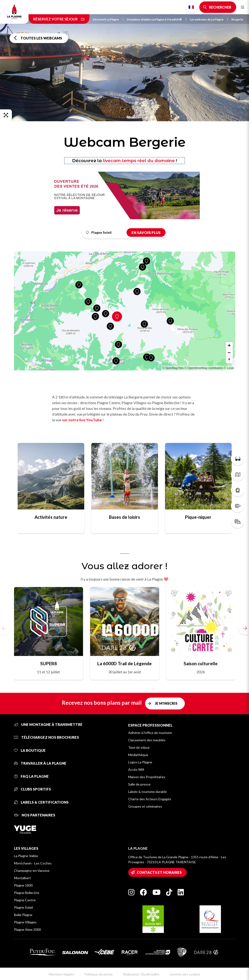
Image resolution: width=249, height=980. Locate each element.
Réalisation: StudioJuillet (141, 974)
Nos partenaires (35, 815)
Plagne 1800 (23, 885)
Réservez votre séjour (59, 19)
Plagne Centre (25, 900)
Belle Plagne (23, 915)
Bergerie (237, 19)
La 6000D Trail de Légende (124, 663)
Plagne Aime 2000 (27, 929)
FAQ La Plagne (31, 776)
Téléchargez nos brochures (46, 737)
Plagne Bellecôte (27, 893)
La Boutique (30, 750)
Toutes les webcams (41, 38)
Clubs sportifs (32, 789)
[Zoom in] (229, 345)
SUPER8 (49, 663)
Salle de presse (139, 784)
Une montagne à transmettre (48, 724)
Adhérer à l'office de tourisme (150, 733)
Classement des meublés (147, 740)
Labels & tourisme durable (147, 792)
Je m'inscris (166, 703)
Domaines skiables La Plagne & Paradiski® (157, 19)
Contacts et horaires (159, 872)
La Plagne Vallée (26, 856)
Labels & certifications (41, 802)
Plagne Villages (25, 922)
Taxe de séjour (139, 747)
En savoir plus (146, 233)
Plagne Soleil (23, 907)
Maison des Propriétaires (147, 777)
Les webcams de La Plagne (209, 19)
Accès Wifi (136, 769)
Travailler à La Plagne (40, 763)
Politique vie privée (99, 974)
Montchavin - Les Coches (33, 863)
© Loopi (229, 368)
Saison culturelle (201, 663)
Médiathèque (138, 755)
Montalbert (22, 878)
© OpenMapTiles (173, 368)
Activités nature (51, 517)
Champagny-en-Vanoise (32, 871)
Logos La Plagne (140, 762)
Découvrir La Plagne (108, 19)
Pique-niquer (198, 517)
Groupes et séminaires (145, 806)
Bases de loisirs (124, 517)
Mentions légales (61, 974)
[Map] (125, 311)
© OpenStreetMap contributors (204, 368)
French (191, 7)
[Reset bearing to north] (229, 360)
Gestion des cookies (185, 974)
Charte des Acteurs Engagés (150, 799)
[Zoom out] (229, 353)
